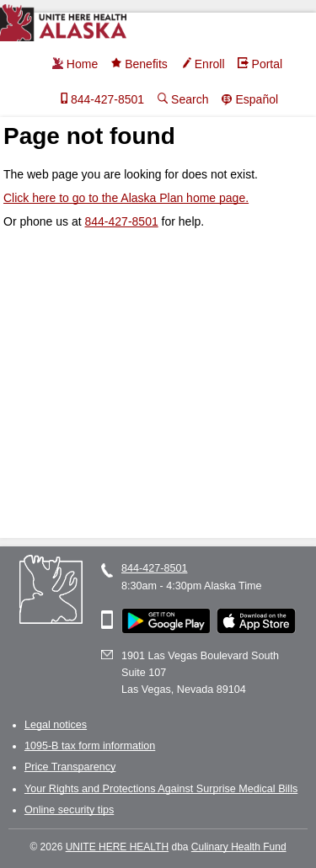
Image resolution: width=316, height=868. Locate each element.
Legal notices (56, 725)
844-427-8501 (100, 99)
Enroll (202, 64)
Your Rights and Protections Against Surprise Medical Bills (161, 789)
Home (75, 64)
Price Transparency (70, 767)
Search (182, 99)
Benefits (139, 64)
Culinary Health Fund (239, 847)
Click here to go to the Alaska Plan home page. (126, 198)
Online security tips (69, 810)
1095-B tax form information (90, 746)
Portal (260, 64)
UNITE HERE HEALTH (117, 847)
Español (249, 99)
